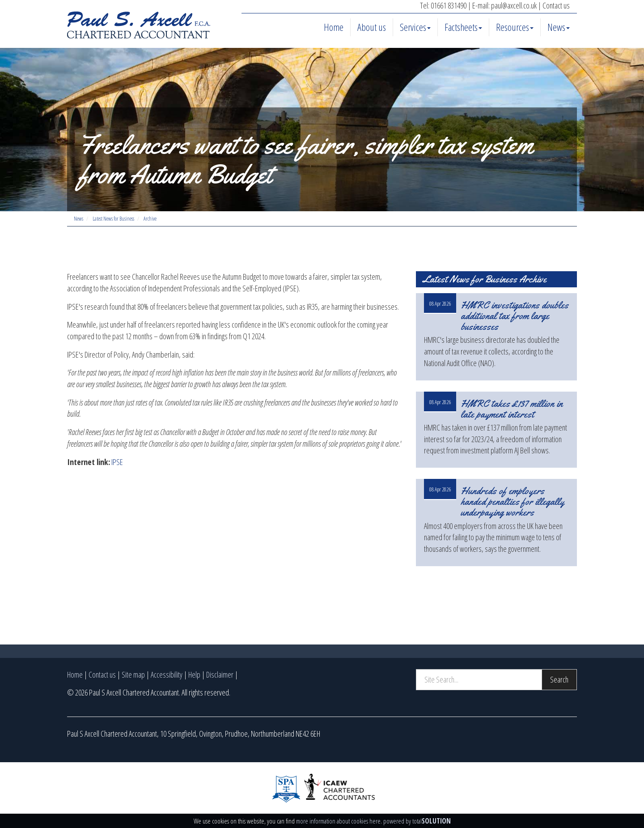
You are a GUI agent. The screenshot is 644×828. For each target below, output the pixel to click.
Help (194, 674)
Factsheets (463, 27)
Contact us (556, 5)
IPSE (117, 462)
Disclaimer (220, 674)
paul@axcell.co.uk (514, 5)
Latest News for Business (113, 219)
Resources (515, 27)
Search (559, 679)
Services (415, 27)
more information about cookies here (338, 821)
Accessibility (167, 674)
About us (372, 27)
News (559, 27)
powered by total (417, 821)
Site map (133, 674)
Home (334, 27)
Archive (150, 219)
